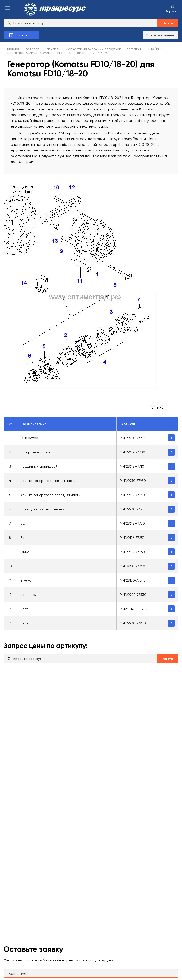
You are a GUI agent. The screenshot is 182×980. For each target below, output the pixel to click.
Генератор (29, 438)
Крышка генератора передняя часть (50, 495)
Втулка (26, 580)
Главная (13, 49)
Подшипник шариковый (39, 466)
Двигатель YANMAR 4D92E (28, 53)
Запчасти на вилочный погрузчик (94, 49)
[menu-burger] (7, 8)
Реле (24, 623)
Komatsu (134, 49)
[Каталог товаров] (21, 35)
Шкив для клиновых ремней (42, 509)
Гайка (25, 552)
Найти (168, 23)
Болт (24, 523)
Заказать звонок (161, 35)
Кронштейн (30, 595)
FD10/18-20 (156, 49)
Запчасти (53, 49)
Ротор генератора (36, 452)
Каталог (32, 49)
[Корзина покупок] (172, 8)
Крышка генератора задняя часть (48, 481)
